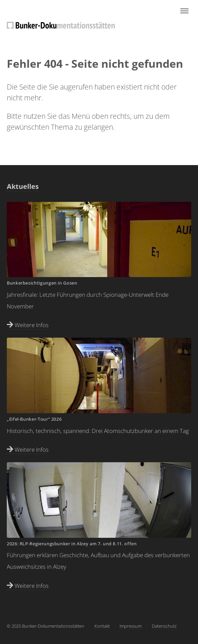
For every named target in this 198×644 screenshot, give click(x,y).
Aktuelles (23, 186)
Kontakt (102, 626)
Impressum (131, 626)
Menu (184, 11)
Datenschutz (164, 626)
